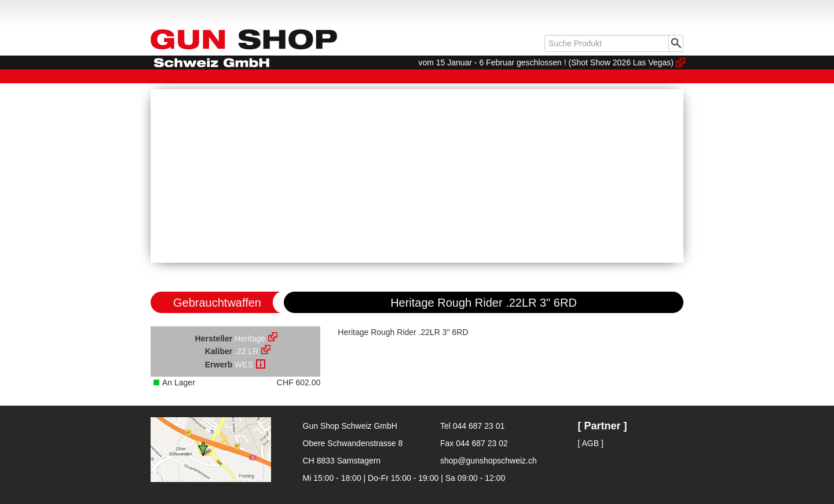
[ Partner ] (603, 426)
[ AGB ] (591, 443)
